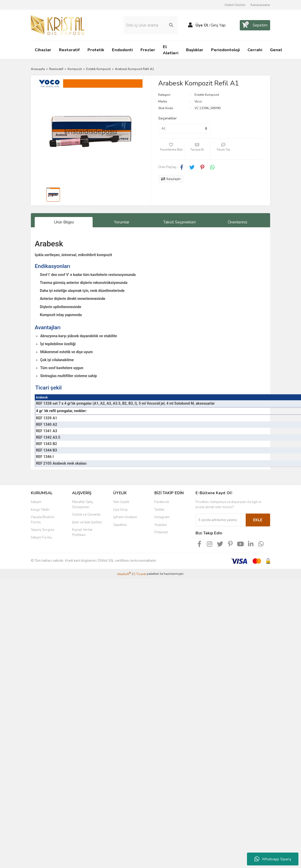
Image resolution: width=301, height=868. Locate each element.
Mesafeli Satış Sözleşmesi (82, 505)
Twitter (160, 510)
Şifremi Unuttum (125, 517)
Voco (198, 101)
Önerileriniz (237, 222)
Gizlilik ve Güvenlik (86, 515)
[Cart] (255, 25)
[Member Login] (190, 25)
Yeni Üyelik (121, 502)
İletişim (36, 502)
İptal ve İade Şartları (87, 522)
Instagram (162, 517)
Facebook (162, 502)
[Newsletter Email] (221, 520)
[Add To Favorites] (171, 149)
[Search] (150, 25)
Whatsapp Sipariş (273, 859)
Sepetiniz (120, 525)
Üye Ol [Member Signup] (202, 25)
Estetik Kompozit (207, 95)
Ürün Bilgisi (64, 222)
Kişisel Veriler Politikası (82, 532)
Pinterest (161, 532)
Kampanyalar (260, 5)
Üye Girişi (120, 510)
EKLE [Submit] (258, 520)
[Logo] (57, 25)
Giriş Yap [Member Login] (218, 25)
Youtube (160, 525)
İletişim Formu (41, 537)
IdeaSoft (124, 574)
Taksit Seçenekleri (180, 222)
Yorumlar (122, 222)
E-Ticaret (140, 574)
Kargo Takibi (40, 510)
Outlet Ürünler (235, 5)
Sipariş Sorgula (42, 530)
